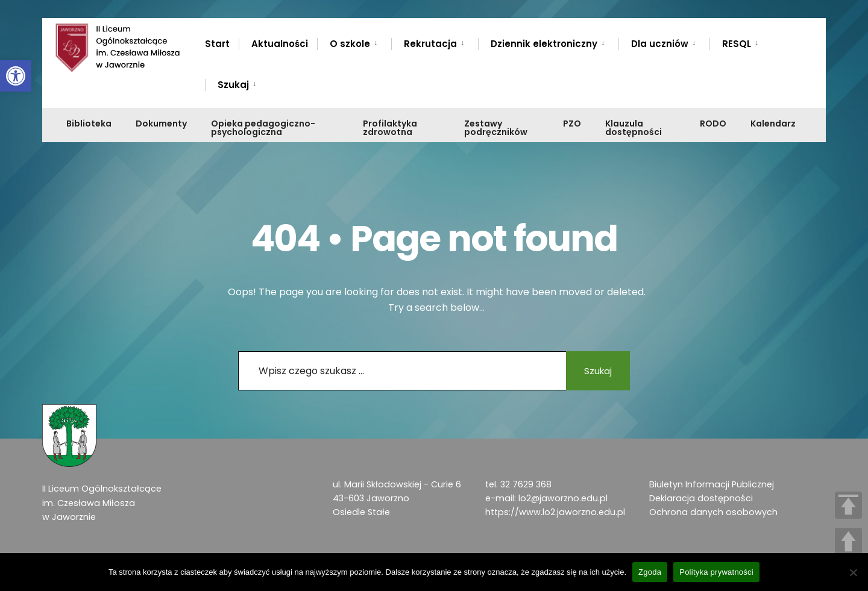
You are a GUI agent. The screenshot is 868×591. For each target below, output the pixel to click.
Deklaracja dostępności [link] (701, 498)
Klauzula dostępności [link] (634, 128)
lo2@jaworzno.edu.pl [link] (563, 498)
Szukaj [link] (233, 85)
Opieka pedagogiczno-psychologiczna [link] (263, 128)
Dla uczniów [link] (660, 44)
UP (848, 541)
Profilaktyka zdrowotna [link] (390, 128)
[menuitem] (354, 42)
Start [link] (217, 44)
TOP (848, 505)
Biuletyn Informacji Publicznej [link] (712, 484)
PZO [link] (572, 124)
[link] (16, 76)
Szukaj (597, 371)
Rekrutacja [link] (430, 44)
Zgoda (650, 572)
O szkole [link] (350, 44)
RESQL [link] (737, 44)
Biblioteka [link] (89, 124)
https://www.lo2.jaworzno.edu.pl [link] (555, 512)
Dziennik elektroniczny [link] (544, 44)
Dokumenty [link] (161, 124)
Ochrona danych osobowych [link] (713, 512)
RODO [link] (713, 124)
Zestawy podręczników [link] (496, 128)
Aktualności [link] (280, 44)
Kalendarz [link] (773, 124)
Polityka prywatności (716, 572)
